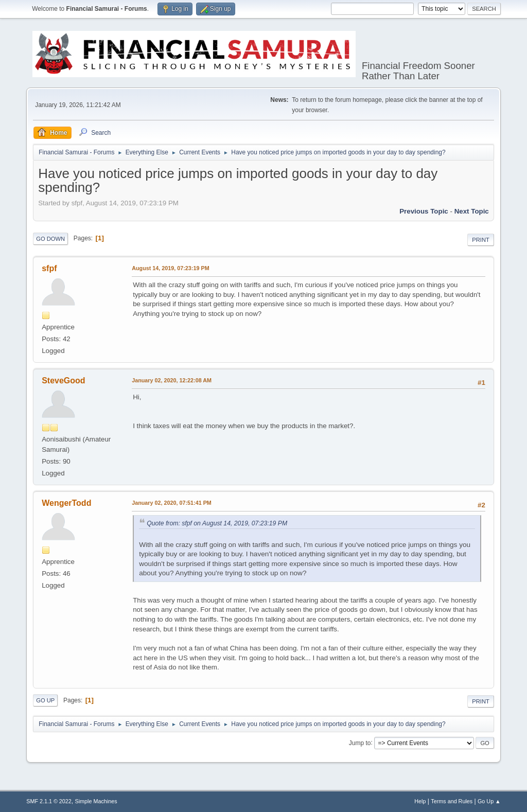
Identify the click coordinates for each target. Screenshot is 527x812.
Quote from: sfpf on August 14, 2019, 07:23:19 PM (217, 523)
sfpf (49, 268)
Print (481, 240)
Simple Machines (96, 801)
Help (420, 801)
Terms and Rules (452, 801)
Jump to (360, 743)
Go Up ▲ (489, 801)
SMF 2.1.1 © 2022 (49, 801)
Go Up (45, 700)
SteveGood (63, 381)
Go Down (50, 239)
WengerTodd (66, 503)
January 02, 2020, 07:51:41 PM (172, 503)
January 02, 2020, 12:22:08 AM (172, 380)
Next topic (472, 211)
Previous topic (424, 211)
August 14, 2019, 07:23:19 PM (170, 268)
